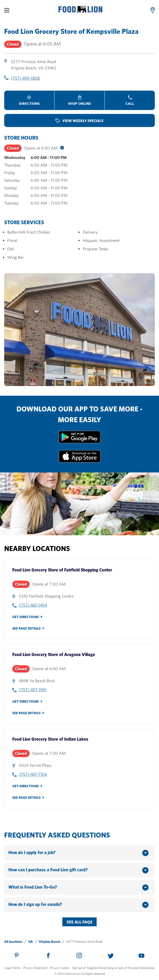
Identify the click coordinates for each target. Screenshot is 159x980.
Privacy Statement (35, 968)
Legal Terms (13, 968)
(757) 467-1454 (33, 605)
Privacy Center (60, 968)
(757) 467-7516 (33, 774)
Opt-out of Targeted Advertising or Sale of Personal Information (113, 968)
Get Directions (26, 617)
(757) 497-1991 (33, 690)
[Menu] (7, 10)
